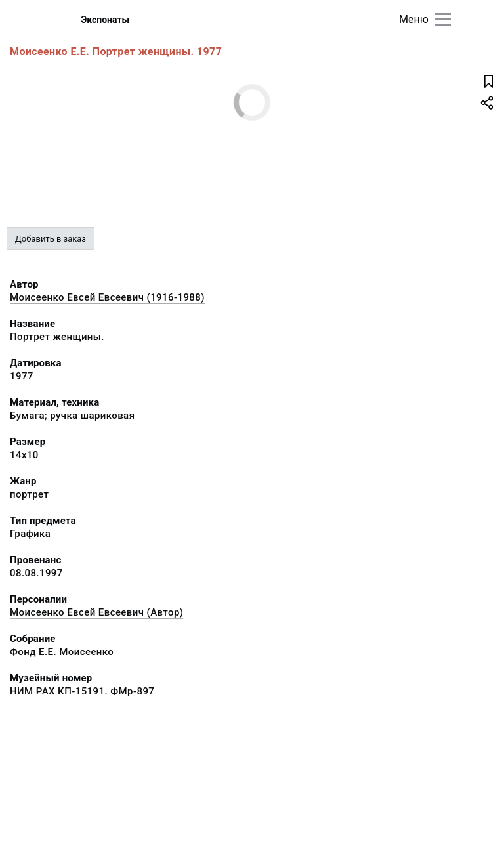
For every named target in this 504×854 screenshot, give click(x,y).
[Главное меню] (443, 19)
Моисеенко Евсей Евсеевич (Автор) (96, 612)
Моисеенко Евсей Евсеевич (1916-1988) (107, 297)
